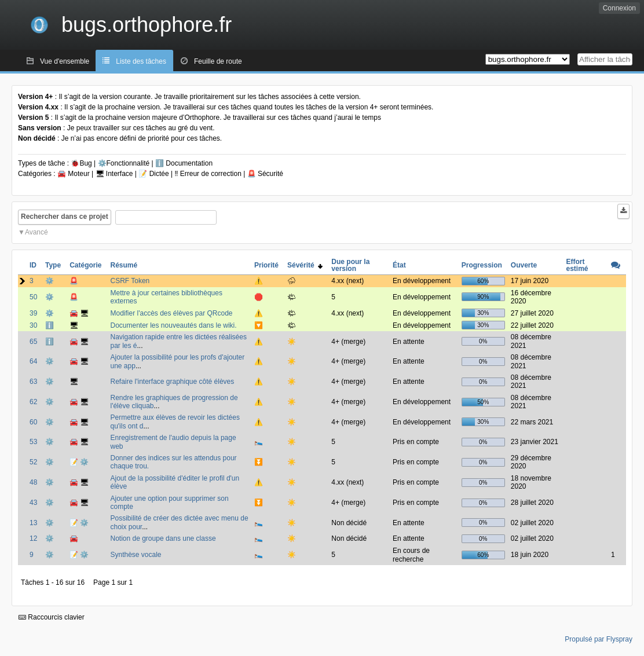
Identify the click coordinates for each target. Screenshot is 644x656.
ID (33, 265)
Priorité (266, 265)
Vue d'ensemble (65, 61)
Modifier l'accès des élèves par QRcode (171, 313)
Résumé (124, 265)
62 (33, 402)
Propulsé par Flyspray (599, 639)
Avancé (36, 232)
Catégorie (85, 265)
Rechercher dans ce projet (65, 217)
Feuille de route (218, 61)
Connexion (619, 8)
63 (33, 382)
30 (33, 325)
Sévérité (305, 265)
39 (33, 313)
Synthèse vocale (136, 555)
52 (33, 462)
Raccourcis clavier (52, 617)
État (399, 265)
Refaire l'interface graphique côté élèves (172, 382)
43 (33, 503)
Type (53, 265)
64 (33, 361)
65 (33, 342)
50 (33, 297)
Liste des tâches (141, 61)
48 (33, 482)
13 (33, 523)
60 (33, 422)
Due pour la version (350, 265)
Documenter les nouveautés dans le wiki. (173, 325)
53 (33, 442)
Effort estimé (577, 265)
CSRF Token (130, 281)
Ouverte (524, 265)
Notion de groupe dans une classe (163, 538)
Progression (482, 265)
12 (33, 538)
